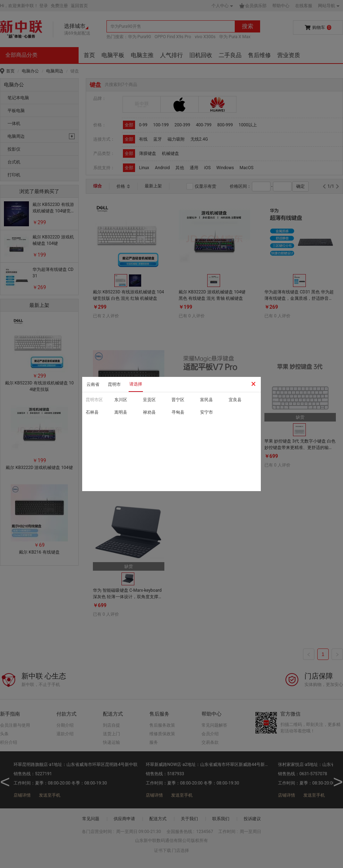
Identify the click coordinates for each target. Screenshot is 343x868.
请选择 (136, 384)
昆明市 (114, 384)
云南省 (93, 384)
